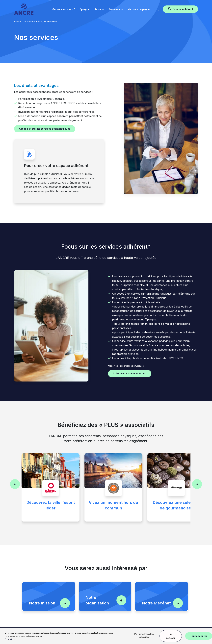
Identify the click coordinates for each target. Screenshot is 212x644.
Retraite (99, 9)
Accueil (18, 22)
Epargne (85, 9)
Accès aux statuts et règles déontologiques (45, 129)
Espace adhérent (180, 9)
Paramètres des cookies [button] (144, 635)
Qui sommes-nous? (64, 9)
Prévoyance (116, 9)
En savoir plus (11, 639)
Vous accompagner (139, 9)
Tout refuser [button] (171, 636)
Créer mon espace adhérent (130, 373)
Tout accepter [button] (199, 636)
